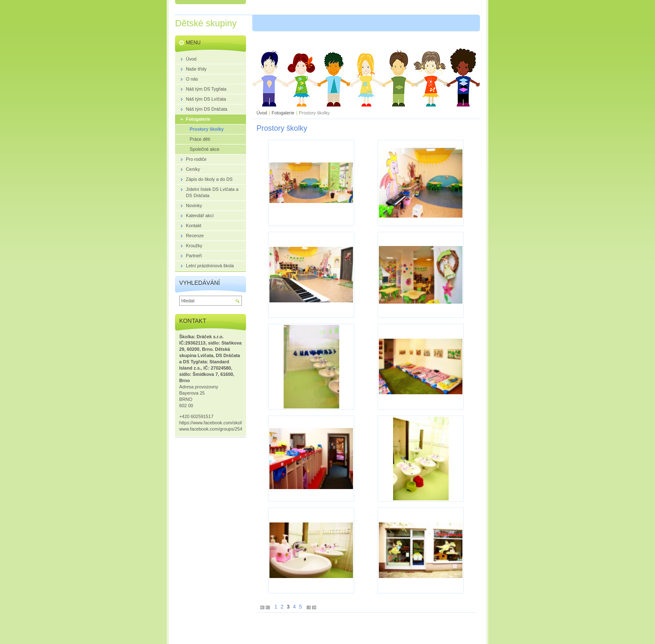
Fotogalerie (283, 113)
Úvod (262, 113)
